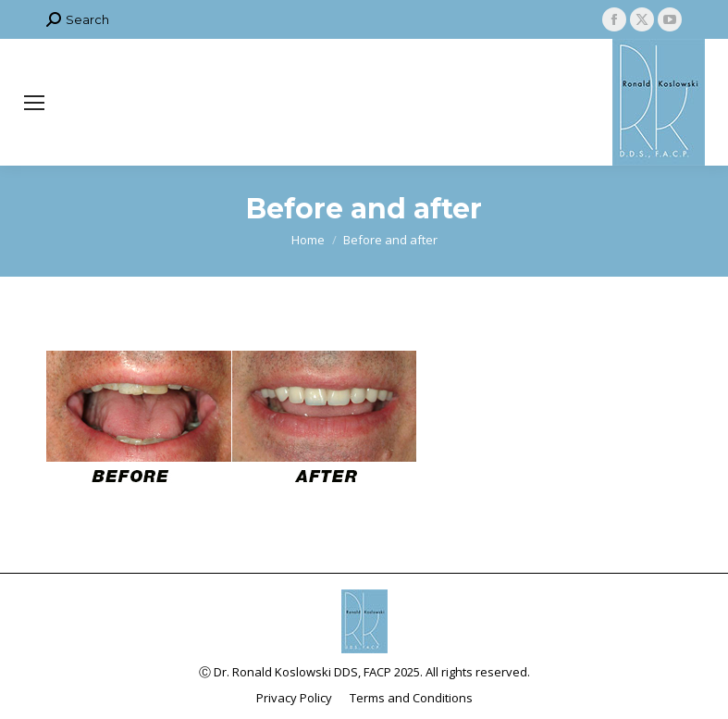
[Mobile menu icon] (34, 103)
